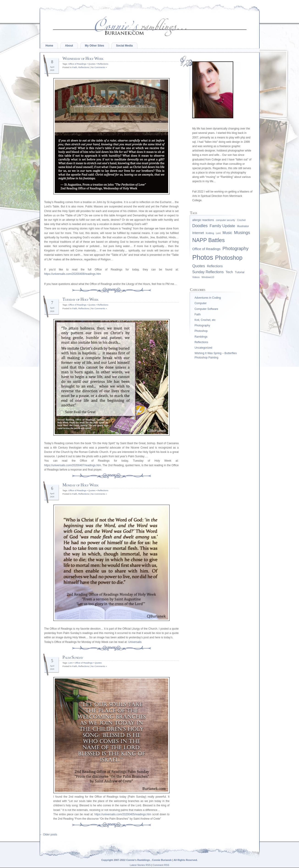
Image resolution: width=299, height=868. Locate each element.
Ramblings (201, 337)
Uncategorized (203, 348)
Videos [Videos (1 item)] (196, 277)
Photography (202, 325)
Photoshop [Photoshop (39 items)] (229, 258)
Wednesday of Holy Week (83, 58)
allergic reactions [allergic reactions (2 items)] (203, 220)
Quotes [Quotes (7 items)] (199, 266)
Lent (70, 663)
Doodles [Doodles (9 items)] (200, 226)
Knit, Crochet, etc (205, 320)
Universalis (135, 642)
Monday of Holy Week (81, 485)
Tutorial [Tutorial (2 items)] (240, 272)
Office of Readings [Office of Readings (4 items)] (206, 249)
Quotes (92, 64)
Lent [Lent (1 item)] (218, 233)
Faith (75, 67)
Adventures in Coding (208, 298)
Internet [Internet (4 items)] (198, 233)
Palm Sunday (73, 657)
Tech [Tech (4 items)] (229, 272)
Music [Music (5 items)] (227, 233)
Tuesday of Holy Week (81, 299)
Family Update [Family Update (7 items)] (222, 226)
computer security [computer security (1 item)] (225, 220)
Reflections (103, 64)
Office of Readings (77, 64)
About (69, 46)
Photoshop (201, 331)
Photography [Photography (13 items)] (236, 248)
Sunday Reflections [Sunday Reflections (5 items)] (208, 272)
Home (49, 46)
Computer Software (206, 309)
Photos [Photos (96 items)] (203, 257)
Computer (201, 303)
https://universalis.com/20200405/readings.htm (123, 814)
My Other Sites (95, 46)
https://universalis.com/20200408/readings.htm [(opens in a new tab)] (73, 274)
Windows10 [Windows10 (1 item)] (208, 277)
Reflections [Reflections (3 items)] (215, 266)
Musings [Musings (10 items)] (242, 233)
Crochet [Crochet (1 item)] (241, 220)
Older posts (48, 835)
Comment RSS (161, 865)
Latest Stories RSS (140, 865)
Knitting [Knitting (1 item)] (210, 233)
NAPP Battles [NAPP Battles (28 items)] (208, 240)
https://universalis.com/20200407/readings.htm (73, 465)
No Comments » (99, 67)
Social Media (125, 46)
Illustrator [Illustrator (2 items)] (243, 226)
